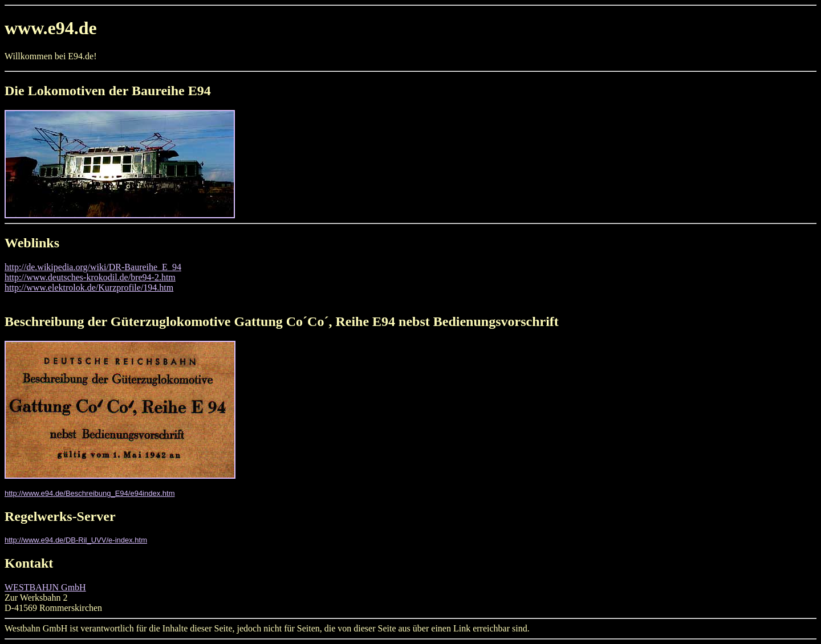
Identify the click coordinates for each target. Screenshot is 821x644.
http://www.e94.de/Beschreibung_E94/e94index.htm (90, 493)
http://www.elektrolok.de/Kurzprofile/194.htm (89, 288)
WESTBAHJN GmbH (45, 587)
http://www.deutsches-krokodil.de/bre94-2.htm (90, 277)
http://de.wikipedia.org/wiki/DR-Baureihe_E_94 (93, 267)
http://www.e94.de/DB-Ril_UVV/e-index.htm (76, 540)
